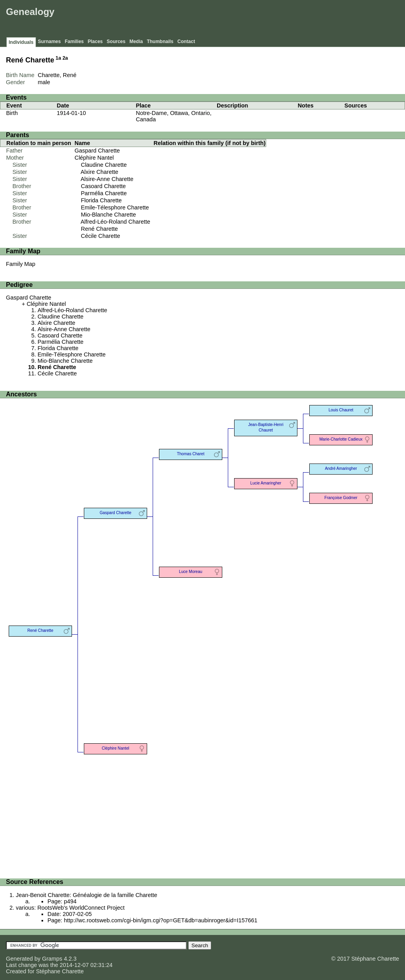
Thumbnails (160, 41)
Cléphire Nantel (94, 158)
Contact (186, 41)
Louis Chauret (341, 410)
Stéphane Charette (60, 971)
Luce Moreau (191, 572)
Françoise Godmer (341, 498)
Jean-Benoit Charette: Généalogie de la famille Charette (87, 895)
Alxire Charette (99, 172)
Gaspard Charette (97, 151)
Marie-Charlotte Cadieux (341, 439)
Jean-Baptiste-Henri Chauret (266, 427)
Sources (116, 41)
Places (95, 41)
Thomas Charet (190, 454)
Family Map (21, 264)
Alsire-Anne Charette (107, 179)
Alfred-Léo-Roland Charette (115, 222)
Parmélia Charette (104, 193)
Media (136, 41)
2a (65, 58)
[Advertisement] (259, 20)
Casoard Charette (104, 186)
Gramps (52, 959)
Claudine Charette (104, 165)
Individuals (21, 42)
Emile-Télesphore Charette (115, 207)
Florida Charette (101, 200)
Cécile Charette (101, 236)
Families (74, 41)
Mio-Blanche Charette (109, 215)
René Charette (100, 229)
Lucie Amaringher (266, 483)
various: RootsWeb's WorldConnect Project (70, 908)
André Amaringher (341, 468)
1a (59, 58)
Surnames (49, 41)
